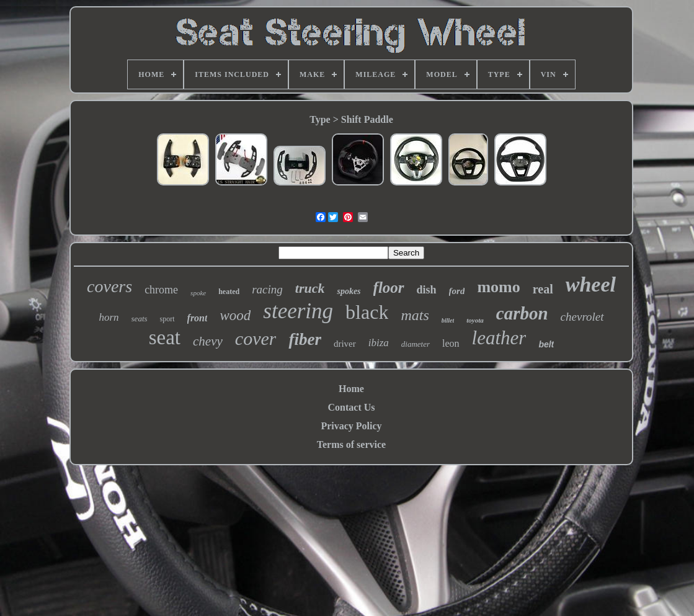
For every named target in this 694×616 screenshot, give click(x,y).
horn (109, 317)
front (198, 318)
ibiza (379, 343)
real (543, 289)
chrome (161, 290)
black (367, 312)
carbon (522, 313)
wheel (591, 284)
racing (267, 289)
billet (448, 320)
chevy (208, 341)
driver (345, 344)
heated (229, 292)
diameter (416, 344)
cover (256, 338)
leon (451, 343)
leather (499, 338)
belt (546, 344)
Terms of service (351, 444)
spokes (349, 291)
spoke (198, 293)
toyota (475, 320)
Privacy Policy (351, 426)
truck (310, 288)
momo (498, 287)
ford (457, 291)
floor (389, 288)
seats (140, 319)
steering (298, 311)
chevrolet (582, 317)
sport (167, 319)
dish (427, 290)
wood (235, 315)
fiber (305, 339)
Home (351, 389)
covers (109, 286)
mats (415, 315)
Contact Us (352, 407)
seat (165, 337)
